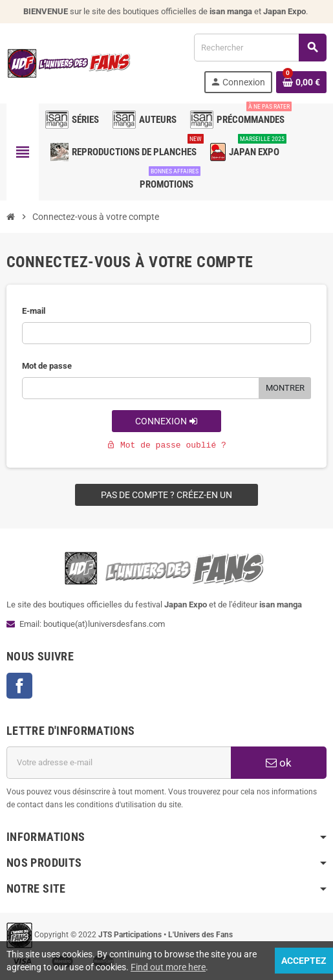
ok (279, 763)
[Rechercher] (260, 48)
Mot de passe (47, 366)
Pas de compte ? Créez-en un (166, 495)
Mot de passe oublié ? (166, 445)
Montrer (285, 388)
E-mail (34, 311)
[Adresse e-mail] (119, 763)
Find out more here (168, 967)
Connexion (166, 421)
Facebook (19, 686)
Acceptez (304, 961)
